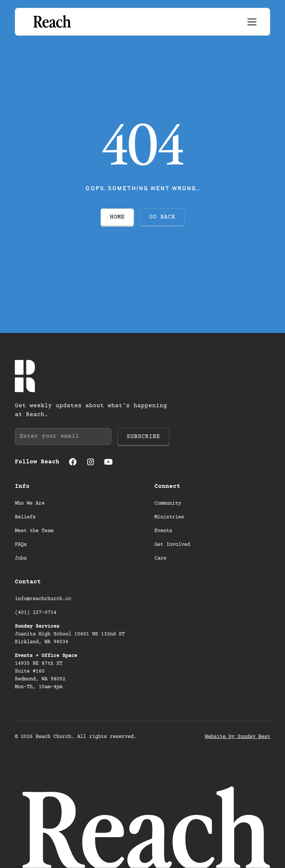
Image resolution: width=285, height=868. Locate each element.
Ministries (169, 517)
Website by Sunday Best (237, 737)
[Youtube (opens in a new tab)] (108, 462)
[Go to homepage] (51, 22)
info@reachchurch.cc (43, 599)
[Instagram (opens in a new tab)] (91, 462)
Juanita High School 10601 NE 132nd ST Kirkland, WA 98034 (71, 634)
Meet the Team (34, 531)
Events (163, 531)
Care (160, 558)
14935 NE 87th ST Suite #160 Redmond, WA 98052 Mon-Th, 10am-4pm (46, 671)
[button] (250, 22)
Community (168, 503)
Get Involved (172, 545)
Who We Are (30, 503)
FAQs (21, 545)
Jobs (21, 558)
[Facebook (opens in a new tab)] (73, 462)
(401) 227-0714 (36, 613)
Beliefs (25, 517)
